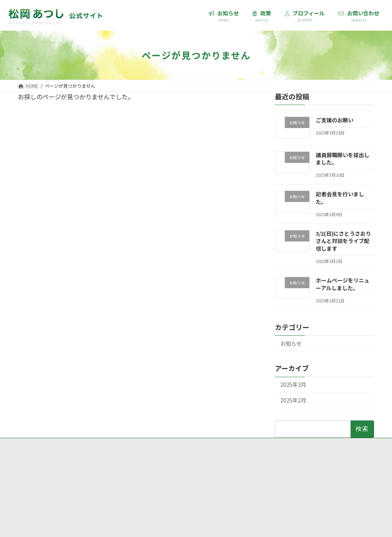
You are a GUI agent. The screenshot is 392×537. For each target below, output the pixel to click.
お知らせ (291, 343)
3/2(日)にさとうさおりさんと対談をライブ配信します (343, 241)
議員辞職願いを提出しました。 (343, 159)
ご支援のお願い (335, 120)
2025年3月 (293, 384)
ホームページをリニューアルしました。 (343, 284)
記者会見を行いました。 (340, 198)
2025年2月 (293, 400)
